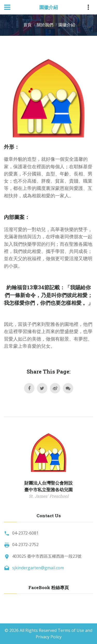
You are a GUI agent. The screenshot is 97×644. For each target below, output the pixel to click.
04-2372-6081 (25, 533)
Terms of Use (71, 630)
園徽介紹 (67, 25)
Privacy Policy (49, 637)
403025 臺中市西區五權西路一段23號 (47, 556)
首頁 (27, 25)
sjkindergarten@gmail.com (38, 568)
